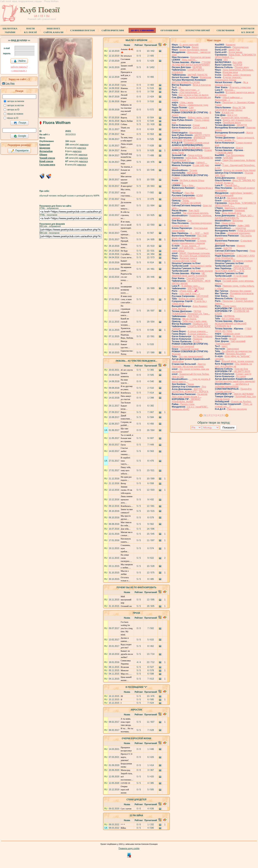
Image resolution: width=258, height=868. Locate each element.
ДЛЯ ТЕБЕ (193, 316)
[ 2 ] (209, 415)
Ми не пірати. (190, 319)
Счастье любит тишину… (125, 451)
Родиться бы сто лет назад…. (126, 277)
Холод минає (235, 52)
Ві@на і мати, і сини (199, 117)
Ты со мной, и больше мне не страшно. (127, 438)
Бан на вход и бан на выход (193, 95)
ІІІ (122, 696)
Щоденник (45, 148)
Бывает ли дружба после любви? (127, 654)
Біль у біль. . (188, 185)
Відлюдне (238, 221)
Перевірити (20, 151)
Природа (198, 339)
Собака (124, 124)
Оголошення (169, 30)
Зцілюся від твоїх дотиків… (236, 117)
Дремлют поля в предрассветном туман (184, 259)
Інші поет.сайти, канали (53, 30)
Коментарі (45, 145)
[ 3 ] (214, 415)
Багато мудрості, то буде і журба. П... (235, 139)
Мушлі (233, 339)
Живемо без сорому (241, 291)
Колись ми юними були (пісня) (240, 170)
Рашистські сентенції (183, 346)
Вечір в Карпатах (202, 85)
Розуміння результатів (242, 293)
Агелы (124, 150)
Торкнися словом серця (196, 143)
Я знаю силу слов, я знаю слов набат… (127, 299)
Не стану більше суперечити (195, 256)
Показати (228, 428)
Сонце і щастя (244, 374)
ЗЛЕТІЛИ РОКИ (196, 288)
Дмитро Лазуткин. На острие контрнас (189, 365)
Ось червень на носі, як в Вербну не (233, 365)
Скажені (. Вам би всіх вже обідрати (191, 148)
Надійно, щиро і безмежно (237, 75)
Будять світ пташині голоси (237, 120)
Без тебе (237, 62)
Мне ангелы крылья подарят (126, 180)
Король (124, 118)
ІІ (122, 700)
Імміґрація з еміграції (236, 208)
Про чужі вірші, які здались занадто (189, 237)
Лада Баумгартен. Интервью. (238, 70)
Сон (190, 221)
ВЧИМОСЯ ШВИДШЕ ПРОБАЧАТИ (188, 139)
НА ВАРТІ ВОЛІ (242, 371)
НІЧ (226, 60)
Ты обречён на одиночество (237, 351)
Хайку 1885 (244, 226)
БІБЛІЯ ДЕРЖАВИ (244, 308)
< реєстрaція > (19, 71)
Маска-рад (126, 770)
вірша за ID (13, 118)
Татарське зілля (231, 334)
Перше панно (230, 200)
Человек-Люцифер (236, 354)
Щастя (239, 148)
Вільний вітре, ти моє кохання (237, 361)
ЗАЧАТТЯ (242, 125)
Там (123, 134)
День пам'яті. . (189, 60)
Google (20, 136)
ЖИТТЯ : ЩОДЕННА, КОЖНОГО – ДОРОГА (190, 390)
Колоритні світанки (200, 57)
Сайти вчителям (113, 30)
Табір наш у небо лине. (195, 321)
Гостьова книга (47, 165)
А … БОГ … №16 (199, 233)
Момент (241, 246)
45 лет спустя (127, 370)
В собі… (197, 341)
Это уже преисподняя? (191, 356)
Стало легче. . (127, 257)
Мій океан (192, 173)
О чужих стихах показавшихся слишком (189, 242)
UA (36, 16)
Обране (43, 155)
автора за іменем (16, 101)
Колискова (206, 77)
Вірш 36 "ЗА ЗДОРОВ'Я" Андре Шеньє (230, 109)
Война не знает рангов (191, 299)
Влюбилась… (127, 506)
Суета (123, 85)
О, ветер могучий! (189, 45)
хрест (224, 346)
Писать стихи (187, 404)
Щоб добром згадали (202, 271)
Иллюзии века (230, 72)
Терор (191, 384)
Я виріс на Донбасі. (241, 401)
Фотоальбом (46, 151)
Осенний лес (126, 606)
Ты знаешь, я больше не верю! (127, 170)
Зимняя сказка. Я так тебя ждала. (127, 490)
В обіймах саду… (191, 286)
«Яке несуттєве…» (189, 90)
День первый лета (232, 213)
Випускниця (241, 298)
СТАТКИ (238, 65)
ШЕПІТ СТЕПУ (202, 135)
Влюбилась (126, 393)
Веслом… (230, 90)
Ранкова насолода (237, 409)
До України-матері (203, 336)
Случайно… (126, 254)
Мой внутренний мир (126, 600)
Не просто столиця (243, 261)
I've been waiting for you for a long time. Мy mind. (127, 628)
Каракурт (231, 45)
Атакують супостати (240, 87)
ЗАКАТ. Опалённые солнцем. (195, 253)
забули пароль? (19, 67)
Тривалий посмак (189, 349)
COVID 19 (125, 783)
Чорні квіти (177, 361)
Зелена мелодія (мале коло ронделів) (235, 381)
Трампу (176, 178)
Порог (124, 101)
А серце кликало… (198, 331)
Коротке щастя (188, 110)
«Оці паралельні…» (190, 92)
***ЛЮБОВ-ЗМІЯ (224, 153)
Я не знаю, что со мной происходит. (126, 225)
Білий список (46, 161)
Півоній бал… (232, 185)
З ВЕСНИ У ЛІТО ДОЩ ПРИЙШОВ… (235, 257)
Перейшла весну (232, 123)
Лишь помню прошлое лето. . (127, 500)
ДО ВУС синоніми (142, 30)
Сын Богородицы (235, 155)
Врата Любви (127, 121)
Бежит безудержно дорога (193, 50)
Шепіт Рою (234, 50)
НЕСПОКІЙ (202, 296)
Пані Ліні (189, 193)
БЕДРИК (197, 67)
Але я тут (232, 115)
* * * (123, 825)
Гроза (123, 445)
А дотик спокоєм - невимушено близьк (228, 79)
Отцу (123, 199)
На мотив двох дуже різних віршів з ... (190, 395)
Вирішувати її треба (201, 266)
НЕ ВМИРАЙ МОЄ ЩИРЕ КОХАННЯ (189, 275)
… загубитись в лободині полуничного (232, 385)
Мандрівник (195, 133)
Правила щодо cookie (129, 848)
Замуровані (233, 349)
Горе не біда (241, 369)
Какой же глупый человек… (125, 322)
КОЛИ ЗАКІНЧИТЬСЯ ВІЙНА (187, 197)
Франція (176, 354)
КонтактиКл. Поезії (248, 30)
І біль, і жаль (186, 102)
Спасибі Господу (195, 278)
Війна (123, 828)
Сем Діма (10, 83)
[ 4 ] (218, 415)
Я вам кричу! (127, 186)
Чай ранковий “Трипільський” (230, 342)
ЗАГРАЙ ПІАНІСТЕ (197, 75)
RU (48, 16)
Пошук (20, 123)
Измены (124, 88)
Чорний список (47, 158)
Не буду (124, 251)
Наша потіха (228, 223)
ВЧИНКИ (241, 178)
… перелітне (239, 228)
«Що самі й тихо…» (190, 294)
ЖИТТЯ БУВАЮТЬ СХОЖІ (186, 82)
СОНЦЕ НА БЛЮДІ (191, 203)
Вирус (124, 412)
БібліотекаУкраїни (10, 30)
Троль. (186, 200)
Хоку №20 (194, 210)
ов (180, 87)
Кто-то (124, 92)
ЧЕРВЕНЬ (229, 316)
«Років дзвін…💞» (189, 291)
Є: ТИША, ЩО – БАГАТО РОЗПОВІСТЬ (234, 217)
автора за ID (13, 110)
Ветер (123, 483)
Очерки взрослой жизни (125, 790)
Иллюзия (125, 667)
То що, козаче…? (190, 246)
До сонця (241, 376)
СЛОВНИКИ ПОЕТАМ (83, 30)
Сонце (196, 125)
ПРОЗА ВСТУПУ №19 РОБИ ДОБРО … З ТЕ (233, 270)
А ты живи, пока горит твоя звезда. (126, 722)
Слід (191, 107)
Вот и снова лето (231, 319)
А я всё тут (228, 112)
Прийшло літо (200, 324)
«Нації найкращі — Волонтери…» (229, 99)
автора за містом (16, 105)
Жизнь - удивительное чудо (193, 105)
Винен (195, 47)
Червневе (240, 210)
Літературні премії (197, 30)
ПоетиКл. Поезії (30, 30)
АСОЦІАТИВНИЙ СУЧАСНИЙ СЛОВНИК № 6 (231, 325)
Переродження (240, 47)
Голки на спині (241, 266)
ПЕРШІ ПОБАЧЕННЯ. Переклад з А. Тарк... (191, 312)
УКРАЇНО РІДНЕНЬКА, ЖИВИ (186, 400)
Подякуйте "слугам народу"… (233, 390)
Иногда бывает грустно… (125, 344)
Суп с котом (126, 809)
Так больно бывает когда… (126, 406)
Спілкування (225, 30)
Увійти (20, 61)
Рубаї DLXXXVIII (246, 231)
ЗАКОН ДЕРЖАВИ (244, 394)
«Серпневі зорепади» (239, 233)
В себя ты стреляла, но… (125, 215)
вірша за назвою (15, 114)
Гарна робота (195, 155)
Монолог (125, 670)
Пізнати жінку (242, 67)
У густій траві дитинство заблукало (231, 277)
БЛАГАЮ (228, 158)
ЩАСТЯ (228, 248)
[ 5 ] (223, 415)
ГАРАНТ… (202, 163)
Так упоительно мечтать (196, 213)
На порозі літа (235, 198)
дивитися (84, 145)
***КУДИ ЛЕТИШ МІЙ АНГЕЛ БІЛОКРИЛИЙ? (191, 63)
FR (42, 16)
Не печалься (126, 56)
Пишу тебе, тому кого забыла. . (126, 470)
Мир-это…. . (126, 674)
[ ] (205, 415)
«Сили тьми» (229, 306)
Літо (204, 387)
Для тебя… (126, 529)
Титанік (193, 170)
